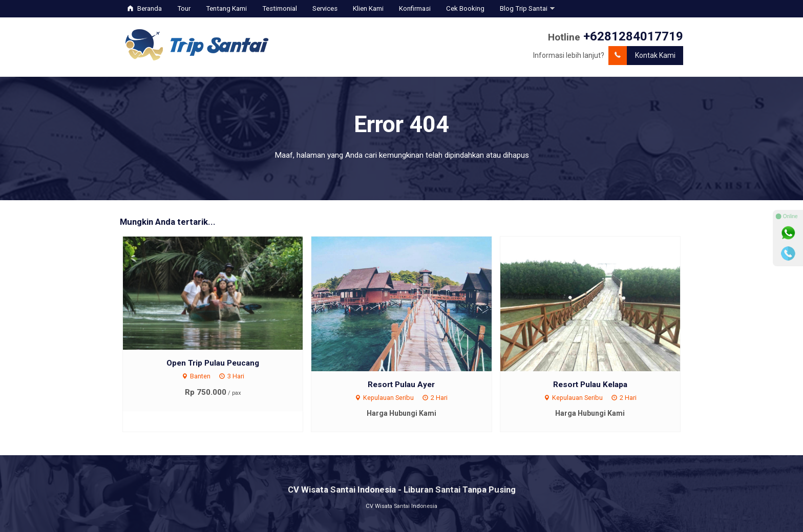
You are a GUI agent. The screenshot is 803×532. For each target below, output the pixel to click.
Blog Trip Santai (524, 8)
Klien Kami (368, 8)
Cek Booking (465, 8)
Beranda (145, 8)
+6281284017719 (633, 36)
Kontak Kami (642, 56)
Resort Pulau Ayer (401, 385)
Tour (184, 8)
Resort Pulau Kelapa (590, 385)
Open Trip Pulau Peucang (213, 363)
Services (325, 8)
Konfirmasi (415, 8)
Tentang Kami (226, 8)
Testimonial (280, 8)
